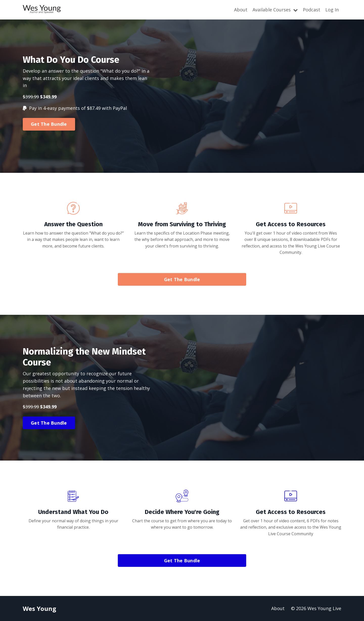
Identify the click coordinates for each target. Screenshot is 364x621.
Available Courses (275, 10)
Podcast (312, 10)
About (241, 10)
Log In (332, 10)
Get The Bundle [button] (49, 124)
